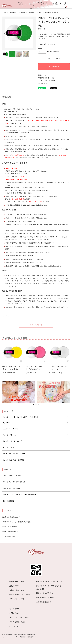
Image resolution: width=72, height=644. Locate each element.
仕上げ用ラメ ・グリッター (11, 429)
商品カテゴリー (21, 4)
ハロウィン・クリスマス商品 (12, 476)
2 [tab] (36, 405)
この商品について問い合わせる (48, 81)
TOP (3, 13)
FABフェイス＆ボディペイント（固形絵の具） (48, 13)
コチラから (20, 176)
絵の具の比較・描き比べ (10, 532)
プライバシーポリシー (18, 599)
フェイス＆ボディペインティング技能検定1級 (38, 121)
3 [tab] (38, 405)
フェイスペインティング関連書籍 (13, 460)
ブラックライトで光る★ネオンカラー (15, 482)
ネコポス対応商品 (8, 501)
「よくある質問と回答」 (18, 155)
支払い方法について (17, 590)
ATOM (16, 626)
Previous (5, 33)
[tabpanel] (18, 392)
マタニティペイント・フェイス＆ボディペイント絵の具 (20, 13)
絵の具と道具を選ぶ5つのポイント (13, 517)
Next (33, 33)
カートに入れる (54, 67)
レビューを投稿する (36, 325)
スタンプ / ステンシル (10, 435)
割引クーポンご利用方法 (10, 527)
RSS (11, 626)
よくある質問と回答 (18, 199)
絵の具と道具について (43, 4)
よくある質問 (55, 4)
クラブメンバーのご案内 (36, 202)
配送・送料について (17, 581)
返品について (42, 75)
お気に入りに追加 (54, 59)
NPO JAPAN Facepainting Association (22, 635)
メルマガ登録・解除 (17, 622)
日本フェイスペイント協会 (19, 617)
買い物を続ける (43, 83)
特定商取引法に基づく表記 (46, 78)
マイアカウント (15, 609)
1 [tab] (34, 405)
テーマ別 (31, 6)
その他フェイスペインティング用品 (14, 454)
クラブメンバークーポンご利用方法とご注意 (16, 522)
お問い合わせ (14, 613)
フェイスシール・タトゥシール (13, 441)
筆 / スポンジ (7, 423)
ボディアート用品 (8, 447)
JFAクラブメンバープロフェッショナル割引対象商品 (19, 495)
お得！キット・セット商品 (11, 488)
